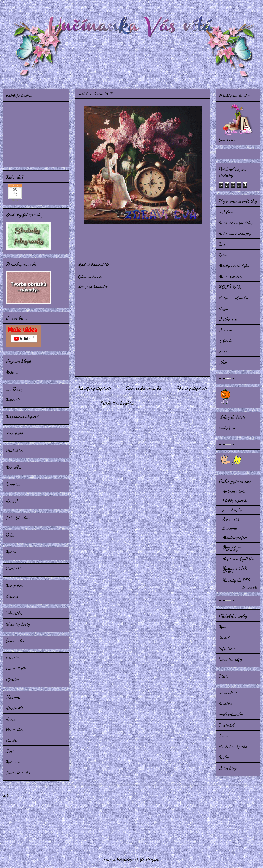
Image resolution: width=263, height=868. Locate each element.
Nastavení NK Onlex (235, 569)
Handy (11, 740)
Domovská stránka (144, 388)
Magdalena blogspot (22, 416)
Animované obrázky (235, 233)
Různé (224, 308)
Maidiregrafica (235, 537)
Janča (223, 736)
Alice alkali (228, 693)
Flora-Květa (16, 668)
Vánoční (225, 330)
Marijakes (14, 585)
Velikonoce (228, 319)
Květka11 (13, 569)
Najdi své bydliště (238, 559)
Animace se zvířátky (236, 223)
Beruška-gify (230, 659)
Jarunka (13, 484)
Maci (223, 627)
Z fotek (225, 341)
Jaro (222, 244)
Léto (222, 255)
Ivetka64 (227, 725)
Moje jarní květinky (231, 548)
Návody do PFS (237, 580)
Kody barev (228, 428)
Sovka (224, 757)
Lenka (11, 751)
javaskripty (232, 510)
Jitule (224, 676)
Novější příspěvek (95, 388)
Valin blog (228, 768)
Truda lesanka (18, 773)
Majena (12, 372)
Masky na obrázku (234, 265)
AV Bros (226, 212)
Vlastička (14, 613)
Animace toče (234, 491)
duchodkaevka (231, 714)
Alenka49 (14, 708)
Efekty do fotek (232, 417)
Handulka (14, 730)
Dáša (10, 535)
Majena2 (13, 400)
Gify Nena (227, 648)
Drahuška (14, 450)
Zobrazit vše (249, 587)
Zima (223, 351)
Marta (11, 552)
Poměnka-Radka (233, 746)
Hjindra (12, 679)
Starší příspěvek (192, 388)
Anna (10, 719)
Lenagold (231, 519)
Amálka (225, 703)
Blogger (152, 860)
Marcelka (14, 467)
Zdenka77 (14, 433)
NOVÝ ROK (230, 287)
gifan (223, 362)
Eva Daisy (14, 389)
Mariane (13, 762)
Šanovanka (15, 641)
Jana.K (224, 637)
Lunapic (230, 528)
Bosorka (13, 658)
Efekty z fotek (235, 500)
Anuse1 (12, 501)
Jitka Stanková (19, 518)
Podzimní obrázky (233, 298)
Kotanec (12, 596)
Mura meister (230, 276)
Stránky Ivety (18, 624)
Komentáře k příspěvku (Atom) (161, 403)
